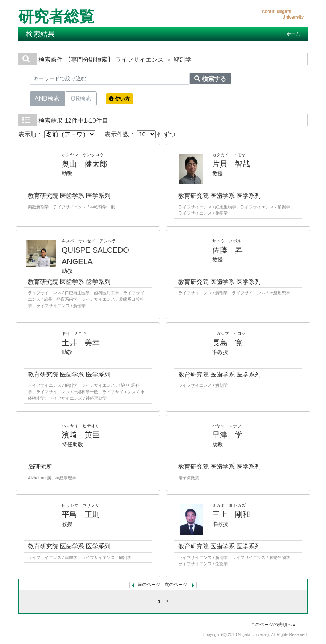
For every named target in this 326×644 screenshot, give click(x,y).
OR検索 (81, 98)
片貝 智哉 (231, 164)
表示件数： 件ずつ (140, 134)
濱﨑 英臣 (81, 435)
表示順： (57, 134)
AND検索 (47, 98)
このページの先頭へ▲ (273, 625)
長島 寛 (227, 343)
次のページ (176, 585)
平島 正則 (81, 514)
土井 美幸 (81, 343)
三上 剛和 (231, 514)
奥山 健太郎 (85, 164)
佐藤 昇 (227, 250)
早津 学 (227, 435)
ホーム (293, 34)
